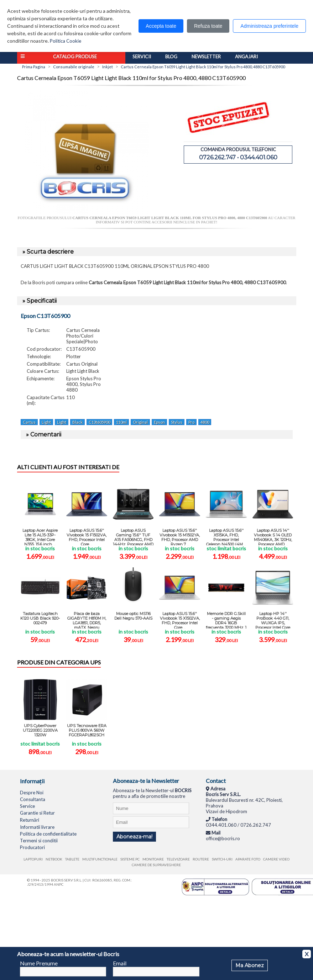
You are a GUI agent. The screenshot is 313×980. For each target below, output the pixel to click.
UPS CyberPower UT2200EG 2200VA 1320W (40, 730)
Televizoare (178, 859)
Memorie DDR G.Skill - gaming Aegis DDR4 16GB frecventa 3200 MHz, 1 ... (226, 620)
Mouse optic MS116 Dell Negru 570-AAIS (133, 616)
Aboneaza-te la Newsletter (146, 781)
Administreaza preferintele (269, 26)
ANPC (59, 884)
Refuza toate (208, 26)
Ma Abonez (250, 965)
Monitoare (153, 859)
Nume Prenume (39, 963)
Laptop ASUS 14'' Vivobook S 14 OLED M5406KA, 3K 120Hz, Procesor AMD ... (273, 537)
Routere (201, 859)
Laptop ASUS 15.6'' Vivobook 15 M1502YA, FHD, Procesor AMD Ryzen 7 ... (180, 537)
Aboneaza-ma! (134, 837)
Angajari (246, 57)
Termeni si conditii (39, 841)
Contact (216, 781)
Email (120, 963)
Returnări (30, 820)
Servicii (142, 57)
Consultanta (33, 799)
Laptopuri (33, 859)
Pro (191, 422)
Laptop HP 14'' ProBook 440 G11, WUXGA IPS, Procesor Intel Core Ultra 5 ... (273, 620)
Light (46, 422)
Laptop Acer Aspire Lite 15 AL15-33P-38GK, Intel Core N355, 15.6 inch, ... (40, 537)
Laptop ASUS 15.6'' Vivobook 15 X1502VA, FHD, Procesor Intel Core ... (180, 620)
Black (77, 422)
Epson (159, 422)
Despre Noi (32, 793)
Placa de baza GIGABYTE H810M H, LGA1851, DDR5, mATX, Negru (87, 620)
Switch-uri (222, 859)
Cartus (29, 422)
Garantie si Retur (37, 813)
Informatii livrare (37, 827)
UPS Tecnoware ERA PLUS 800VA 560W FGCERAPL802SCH (87, 730)
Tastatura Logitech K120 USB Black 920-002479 (40, 618)
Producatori (32, 847)
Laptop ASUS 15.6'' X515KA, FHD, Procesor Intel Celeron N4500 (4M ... (226, 537)
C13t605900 (99, 422)
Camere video (276, 859)
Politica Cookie (66, 41)
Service (27, 806)
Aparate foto (248, 859)
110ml (121, 422)
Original (140, 422)
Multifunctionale (100, 859)
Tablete (72, 859)
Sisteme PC (130, 859)
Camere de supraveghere (156, 865)
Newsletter (206, 57)
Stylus (177, 422)
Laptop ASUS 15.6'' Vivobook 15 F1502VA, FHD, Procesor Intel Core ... (87, 537)
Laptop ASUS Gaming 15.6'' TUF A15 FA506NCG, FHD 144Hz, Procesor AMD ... (133, 537)
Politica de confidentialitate (48, 834)
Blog (171, 57)
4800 (205, 422)
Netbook (54, 859)
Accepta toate (161, 26)
